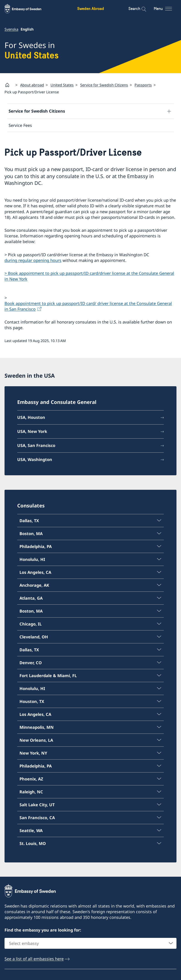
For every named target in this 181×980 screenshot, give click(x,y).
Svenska (11, 29)
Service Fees (20, 125)
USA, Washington (35, 459)
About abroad (32, 85)
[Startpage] (9, 85)
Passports (143, 85)
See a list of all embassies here (34, 959)
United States (62, 85)
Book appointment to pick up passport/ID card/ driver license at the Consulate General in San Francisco (88, 306)
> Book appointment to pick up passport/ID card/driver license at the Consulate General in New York (89, 276)
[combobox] (90, 944)
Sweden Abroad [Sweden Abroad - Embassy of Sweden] (91, 8)
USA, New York (32, 431)
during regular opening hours (33, 260)
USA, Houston (31, 417)
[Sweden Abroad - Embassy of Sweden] (27, 9)
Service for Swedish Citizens (104, 85)
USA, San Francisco (36, 445)
